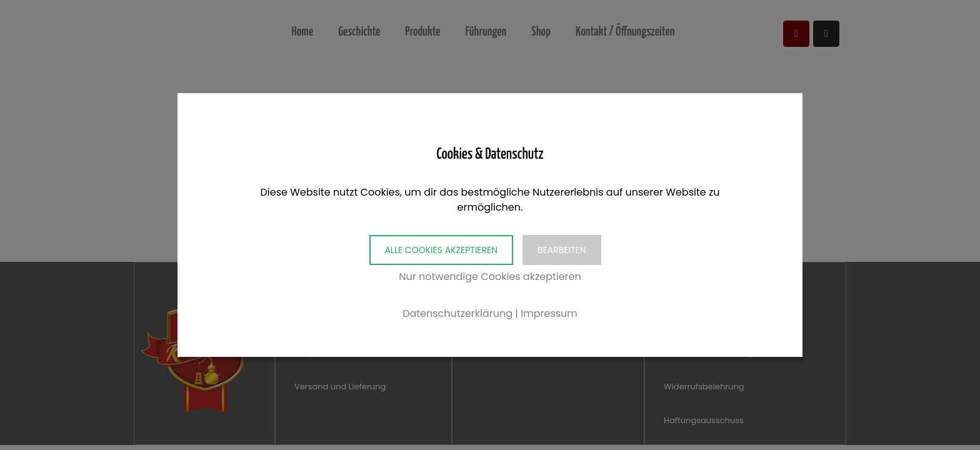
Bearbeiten (562, 250)
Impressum (549, 313)
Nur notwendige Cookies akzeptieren (490, 277)
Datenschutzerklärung (457, 313)
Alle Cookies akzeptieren (441, 250)
